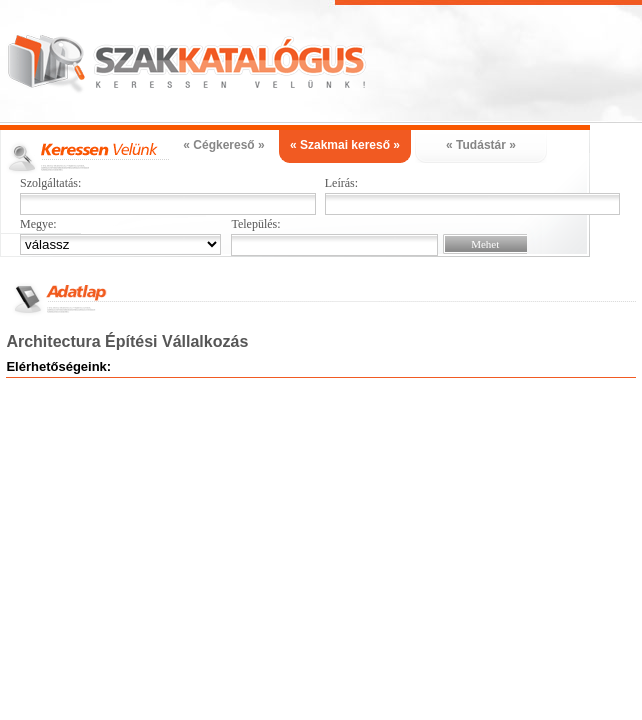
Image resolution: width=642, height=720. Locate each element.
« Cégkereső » (223, 145)
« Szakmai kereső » (345, 145)
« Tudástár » (481, 145)
